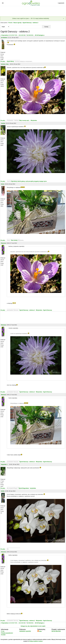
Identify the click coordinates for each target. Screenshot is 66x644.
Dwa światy (14, 240)
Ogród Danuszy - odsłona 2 (30, 23)
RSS (39, 631)
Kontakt (3, 635)
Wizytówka (34, 120)
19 (29, 35)
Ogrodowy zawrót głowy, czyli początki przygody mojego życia (29, 181)
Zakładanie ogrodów (25, 631)
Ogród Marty (10, 61)
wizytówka (33, 488)
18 (28, 35)
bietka (3, 491)
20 (31, 35)
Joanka (3, 123)
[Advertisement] (33, 11)
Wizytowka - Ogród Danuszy (44, 310)
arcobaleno (4, 38)
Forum (10, 23)
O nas (3, 631)
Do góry (3, 61)
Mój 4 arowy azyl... (25, 120)
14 (21, 35)
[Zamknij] (64, 19)
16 (24, 35)
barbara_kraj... (5, 64)
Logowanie (61, 3)
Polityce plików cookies (36, 641)
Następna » (41, 35)
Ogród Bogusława (24, 488)
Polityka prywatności (7, 633)
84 (37, 35)
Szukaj (46, 27)
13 (19, 35)
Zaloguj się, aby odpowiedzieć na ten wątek (33, 626)
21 (33, 35)
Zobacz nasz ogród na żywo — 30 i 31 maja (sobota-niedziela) (31, 18)
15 (23, 35)
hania (3, 184)
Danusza (3, 243)
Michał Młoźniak (56, 631)
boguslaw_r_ (5, 464)
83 (36, 35)
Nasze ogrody (17, 23)
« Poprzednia (4, 35)
